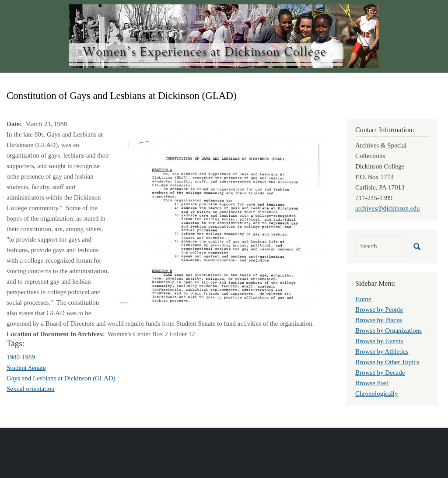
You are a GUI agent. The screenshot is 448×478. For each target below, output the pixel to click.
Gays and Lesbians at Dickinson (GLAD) (61, 378)
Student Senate (26, 368)
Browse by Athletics (382, 351)
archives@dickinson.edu (388, 208)
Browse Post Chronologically (377, 388)
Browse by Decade (380, 373)
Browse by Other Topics (387, 362)
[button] (220, 223)
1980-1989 (21, 357)
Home (363, 299)
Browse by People (379, 309)
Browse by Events (379, 341)
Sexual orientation (31, 389)
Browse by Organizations (388, 330)
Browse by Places (379, 320)
